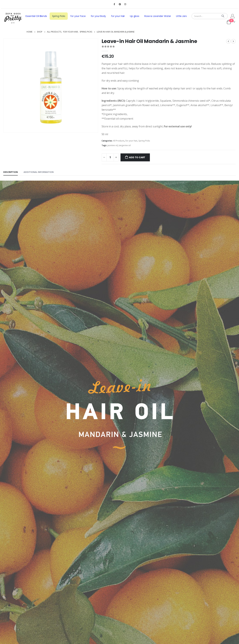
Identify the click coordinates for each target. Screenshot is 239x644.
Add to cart (137, 157)
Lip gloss (135, 16)
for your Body (98, 16)
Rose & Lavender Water (158, 16)
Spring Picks (59, 16)
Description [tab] (11, 172)
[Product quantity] (110, 157)
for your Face (78, 16)
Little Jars (181, 16)
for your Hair (118, 16)
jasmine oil (113, 145)
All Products (119, 141)
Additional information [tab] (39, 172)
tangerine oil (125, 145)
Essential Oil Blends (36, 16)
